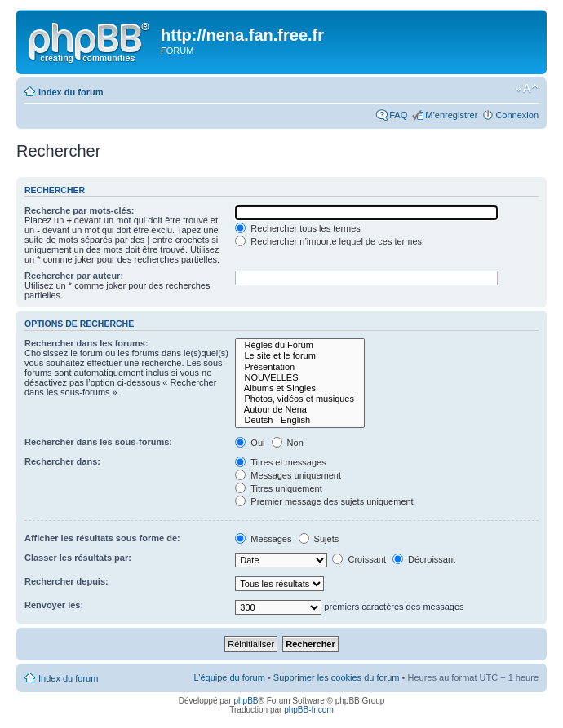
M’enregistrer (451, 115)
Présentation (300, 367)
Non (288, 443)
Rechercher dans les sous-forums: (98, 442)
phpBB (246, 701)
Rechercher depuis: (66, 581)
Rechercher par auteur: (74, 276)
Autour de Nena (300, 410)
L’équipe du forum (229, 677)
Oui (250, 443)
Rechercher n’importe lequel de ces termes (328, 241)
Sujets (319, 539)
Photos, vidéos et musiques (300, 399)
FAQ (398, 115)
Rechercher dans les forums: (86, 343)
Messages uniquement (288, 475)
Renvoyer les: (54, 605)
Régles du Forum (300, 345)
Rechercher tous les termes (298, 228)
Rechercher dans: (62, 461)
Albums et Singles (300, 388)
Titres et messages (280, 462)
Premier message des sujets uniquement (324, 501)
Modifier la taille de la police (527, 89)
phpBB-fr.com (309, 710)
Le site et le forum (300, 356)
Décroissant (424, 559)
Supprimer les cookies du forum (337, 677)
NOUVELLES (300, 378)
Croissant (359, 559)
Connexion (517, 115)
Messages (263, 539)
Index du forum (71, 92)
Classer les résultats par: (78, 558)
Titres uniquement (279, 488)
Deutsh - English (300, 420)
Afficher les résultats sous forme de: (102, 538)
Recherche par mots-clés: (80, 210)
